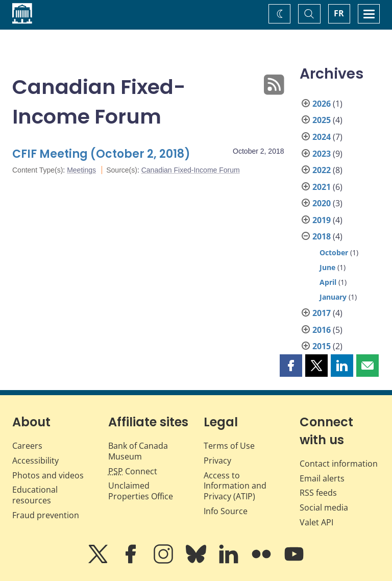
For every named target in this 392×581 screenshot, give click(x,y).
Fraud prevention (46, 515)
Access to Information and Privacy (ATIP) (235, 486)
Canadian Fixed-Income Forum (191, 170)
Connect (133, 471)
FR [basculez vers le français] (339, 13)
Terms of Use (229, 446)
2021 (322, 187)
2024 (322, 137)
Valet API (316, 522)
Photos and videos (48, 475)
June (327, 267)
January (333, 297)
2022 (322, 170)
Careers (27, 446)
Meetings (81, 170)
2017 (322, 313)
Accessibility (35, 461)
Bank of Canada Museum (138, 451)
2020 (322, 203)
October (334, 252)
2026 (322, 104)
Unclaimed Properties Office (141, 491)
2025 (322, 120)
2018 (322, 236)
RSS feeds (318, 493)
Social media (324, 507)
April (328, 282)
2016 (322, 330)
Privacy (217, 461)
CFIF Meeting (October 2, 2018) (101, 154)
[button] (291, 366)
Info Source (226, 511)
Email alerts (322, 478)
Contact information (339, 464)
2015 (322, 346)
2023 (322, 154)
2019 (322, 220)
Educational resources (35, 495)
